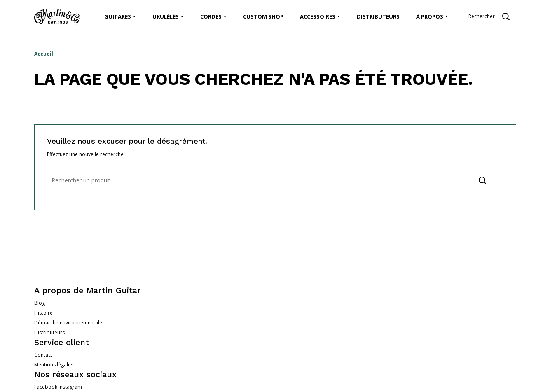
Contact (43, 355)
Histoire (43, 313)
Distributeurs (49, 332)
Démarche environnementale (68, 323)
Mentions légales (54, 365)
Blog (40, 303)
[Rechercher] (275, 180)
